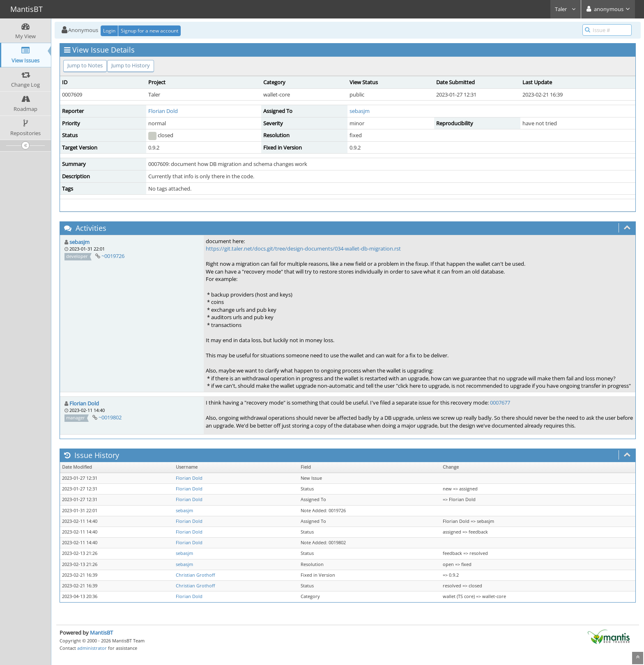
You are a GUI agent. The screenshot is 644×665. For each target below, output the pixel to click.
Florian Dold (163, 111)
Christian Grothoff (195, 575)
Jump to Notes (85, 65)
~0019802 (110, 417)
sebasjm (360, 111)
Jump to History (131, 65)
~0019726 (113, 256)
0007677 (500, 403)
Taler (566, 9)
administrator (92, 648)
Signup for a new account (149, 31)
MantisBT (101, 633)
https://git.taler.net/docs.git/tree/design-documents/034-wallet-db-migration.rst (303, 249)
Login (109, 31)
